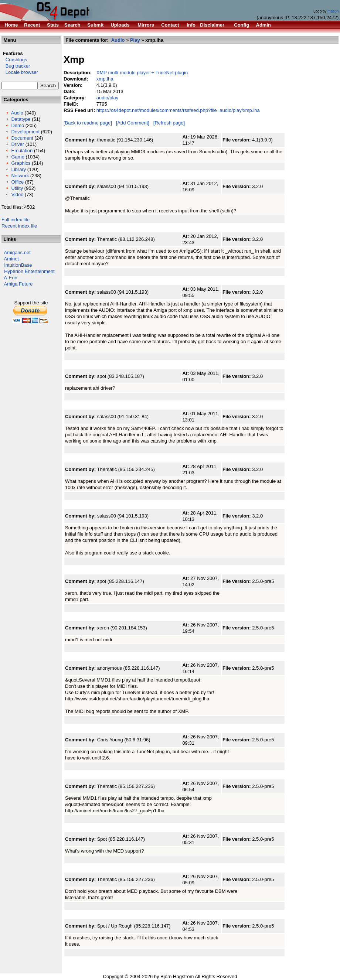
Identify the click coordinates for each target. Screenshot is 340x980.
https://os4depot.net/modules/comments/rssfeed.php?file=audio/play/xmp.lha (178, 110)
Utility (17, 188)
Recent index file (19, 226)
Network (20, 176)
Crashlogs (14, 60)
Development (25, 132)
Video (17, 194)
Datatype (21, 119)
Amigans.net (17, 252)
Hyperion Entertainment (29, 271)
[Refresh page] (169, 123)
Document (22, 138)
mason (333, 11)
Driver (18, 144)
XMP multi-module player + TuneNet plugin (142, 73)
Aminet (11, 259)
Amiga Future (18, 284)
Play (135, 40)
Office (17, 182)
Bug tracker (16, 66)
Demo (18, 125)
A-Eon (11, 278)
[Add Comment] (133, 123)
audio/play (107, 98)
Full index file (16, 220)
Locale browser (20, 72)
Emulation (22, 151)
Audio (17, 113)
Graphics (21, 163)
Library (18, 169)
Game (18, 157)
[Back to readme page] (88, 123)
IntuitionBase (18, 265)
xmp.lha (105, 79)
